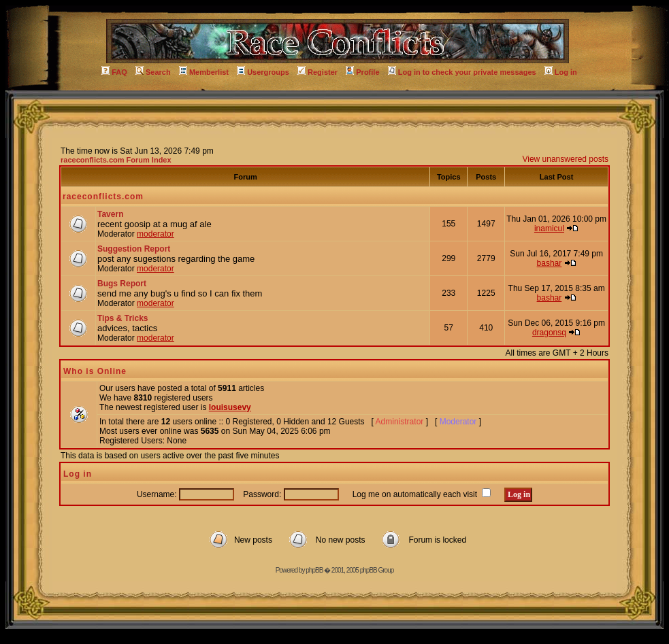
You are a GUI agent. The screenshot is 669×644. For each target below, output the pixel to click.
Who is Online (95, 371)
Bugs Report (122, 284)
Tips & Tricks (123, 318)
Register (317, 72)
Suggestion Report (134, 249)
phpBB (314, 570)
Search (153, 72)
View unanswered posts (565, 159)
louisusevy (230, 407)
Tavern (110, 214)
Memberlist (204, 72)
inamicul (549, 228)
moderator (156, 234)
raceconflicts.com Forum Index (116, 160)
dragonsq (549, 333)
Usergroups (263, 72)
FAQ (114, 72)
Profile (362, 72)
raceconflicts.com (103, 197)
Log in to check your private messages (462, 72)
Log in (561, 72)
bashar (550, 263)
